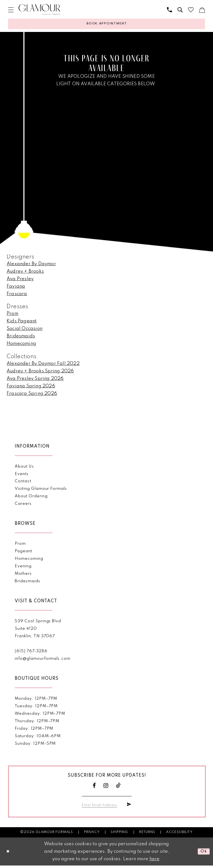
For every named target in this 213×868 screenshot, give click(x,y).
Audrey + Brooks (25, 273)
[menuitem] (11, 10)
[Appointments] (106, 25)
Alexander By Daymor (31, 266)
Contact (23, 483)
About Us (24, 468)
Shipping (119, 835)
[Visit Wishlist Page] (191, 10)
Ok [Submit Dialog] (203, 854)
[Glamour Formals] (39, 10)
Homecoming (21, 346)
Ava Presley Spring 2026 (35, 380)
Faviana (16, 288)
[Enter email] (102, 807)
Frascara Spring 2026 (32, 395)
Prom (12, 316)
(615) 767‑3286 (31, 653)
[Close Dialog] (9, 854)
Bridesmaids (21, 338)
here (154, 861)
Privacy (92, 835)
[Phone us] (169, 10)
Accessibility (179, 835)
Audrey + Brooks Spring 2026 (40, 373)
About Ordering (31, 498)
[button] (11, 10)
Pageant (23, 553)
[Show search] (180, 10)
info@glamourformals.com (42, 661)
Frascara (17, 296)
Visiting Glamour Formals (41, 491)
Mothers (23, 576)
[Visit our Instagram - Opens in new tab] (106, 788)
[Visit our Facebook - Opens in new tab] (94, 788)
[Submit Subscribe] (129, 807)
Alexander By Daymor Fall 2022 (43, 365)
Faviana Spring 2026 (31, 388)
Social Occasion (25, 331)
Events (22, 476)
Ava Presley (20, 281)
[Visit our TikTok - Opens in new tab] (118, 788)
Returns (147, 835)
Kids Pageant (22, 323)
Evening (23, 568)
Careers (23, 506)
